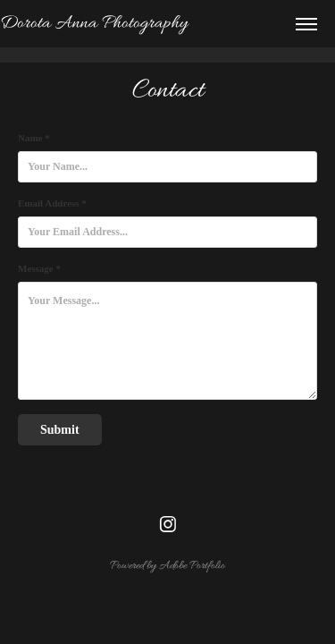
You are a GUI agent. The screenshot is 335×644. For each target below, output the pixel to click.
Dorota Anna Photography (94, 23)
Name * (34, 138)
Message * (39, 268)
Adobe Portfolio (192, 566)
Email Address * (52, 203)
